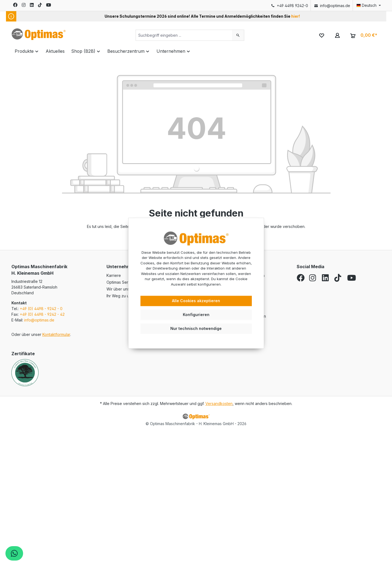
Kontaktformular (56, 334)
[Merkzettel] (322, 35)
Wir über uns (118, 289)
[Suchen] (238, 35)
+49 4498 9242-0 (289, 6)
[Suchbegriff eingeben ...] (184, 35)
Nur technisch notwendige (196, 328)
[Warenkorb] (363, 35)
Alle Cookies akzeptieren (196, 301)
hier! (296, 16)
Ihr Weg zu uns (120, 296)
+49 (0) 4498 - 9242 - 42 (42, 314)
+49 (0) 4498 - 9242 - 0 (41, 309)
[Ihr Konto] (337, 35)
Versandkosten (219, 403)
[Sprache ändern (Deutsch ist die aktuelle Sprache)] (367, 5)
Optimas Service (121, 282)
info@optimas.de (332, 6)
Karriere (114, 275)
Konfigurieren (196, 315)
